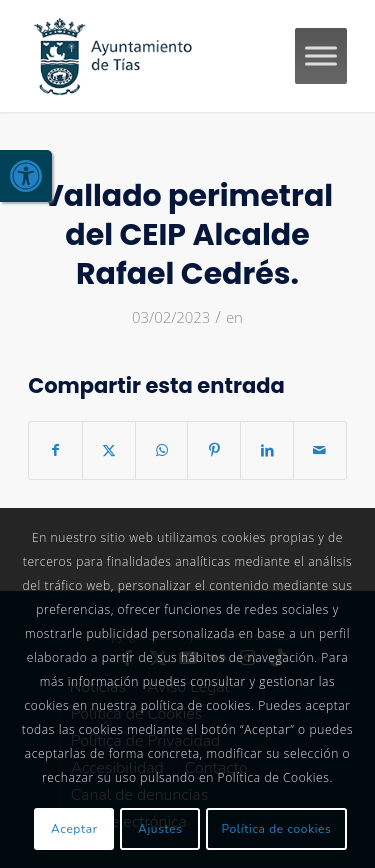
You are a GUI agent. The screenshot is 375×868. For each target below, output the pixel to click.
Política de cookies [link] (277, 829)
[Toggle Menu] (321, 55)
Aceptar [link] (74, 829)
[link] (26, 176)
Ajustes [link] (160, 829)
